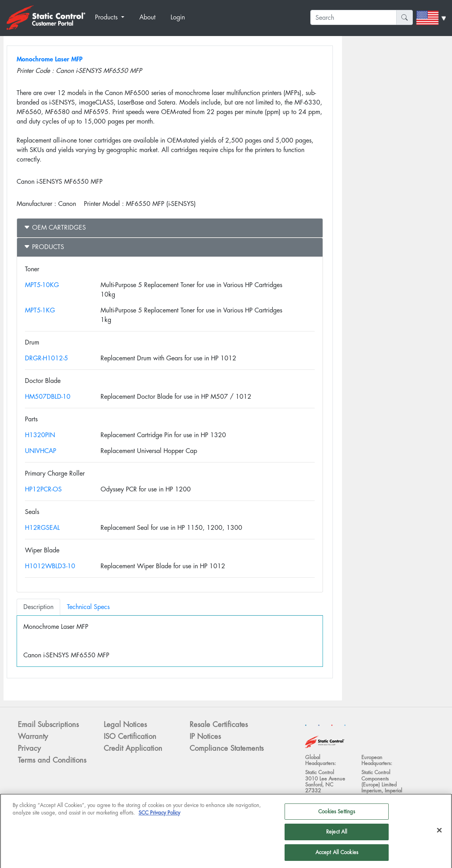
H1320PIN (40, 435)
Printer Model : (104, 204)
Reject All (337, 835)
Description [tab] (38, 607)
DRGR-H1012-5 (47, 358)
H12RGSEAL (42, 528)
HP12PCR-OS (43, 489)
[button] (114, 17)
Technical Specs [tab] (88, 607)
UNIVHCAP (41, 451)
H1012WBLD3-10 (50, 566)
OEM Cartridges (55, 227)
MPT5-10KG (42, 285)
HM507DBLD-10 (48, 397)
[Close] (439, 833)
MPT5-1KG (40, 310)
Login (178, 17)
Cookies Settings (337, 814)
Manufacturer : (36, 204)
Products (44, 247)
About (147, 17)
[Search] (353, 17)
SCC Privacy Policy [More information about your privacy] (159, 816)
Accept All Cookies (337, 856)
